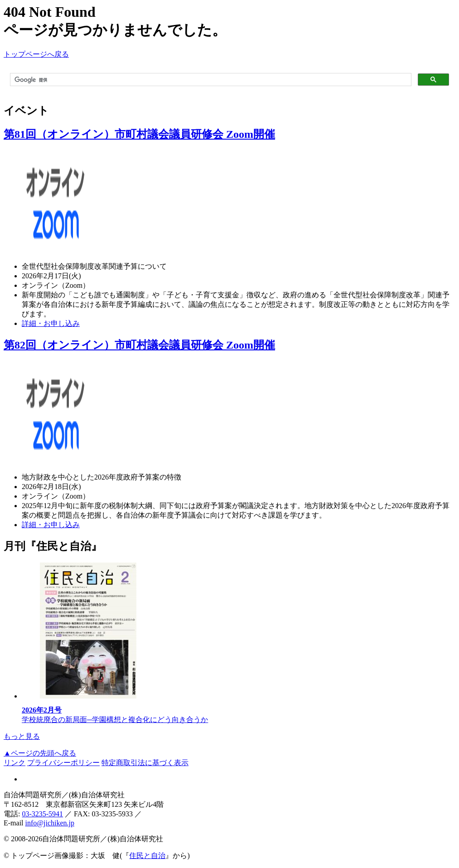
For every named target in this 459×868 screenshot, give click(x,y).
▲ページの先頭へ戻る (40, 753)
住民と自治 (147, 856)
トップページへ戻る (36, 54)
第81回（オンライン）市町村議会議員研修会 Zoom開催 (139, 134)
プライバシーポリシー (63, 763)
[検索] (210, 80)
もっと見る (22, 736)
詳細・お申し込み (51, 323)
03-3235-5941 (42, 814)
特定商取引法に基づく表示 (145, 763)
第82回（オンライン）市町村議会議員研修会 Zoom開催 (139, 345)
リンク (14, 763)
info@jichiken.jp (50, 823)
